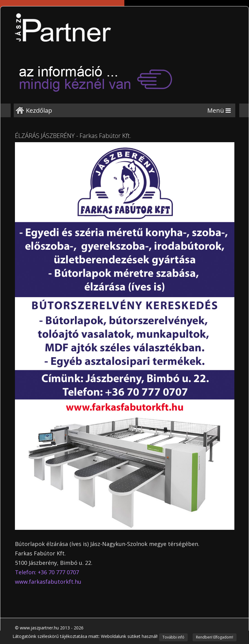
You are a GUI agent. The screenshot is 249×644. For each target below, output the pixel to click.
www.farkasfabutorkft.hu (48, 582)
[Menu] (219, 110)
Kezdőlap (39, 110)
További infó (173, 637)
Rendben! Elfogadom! (215, 637)
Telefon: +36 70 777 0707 (47, 572)
